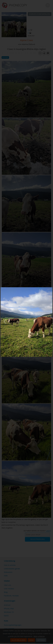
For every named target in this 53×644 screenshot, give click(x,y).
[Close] (52, 288)
